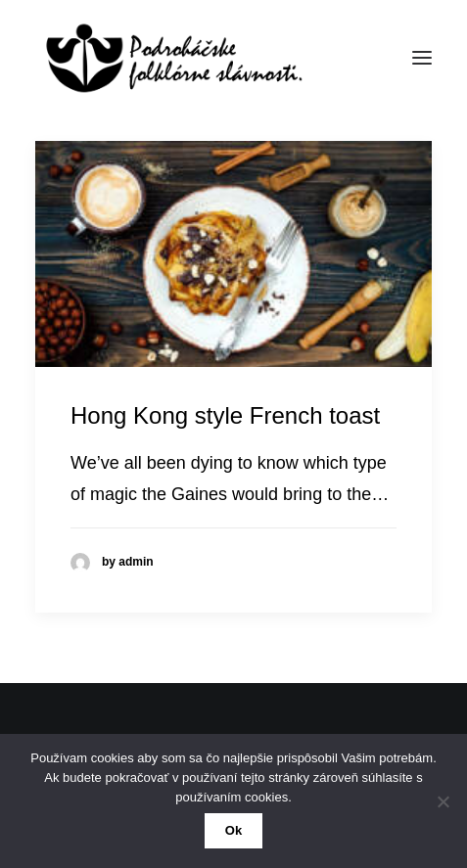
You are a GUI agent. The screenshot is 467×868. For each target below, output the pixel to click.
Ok (233, 830)
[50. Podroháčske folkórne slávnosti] (169, 58)
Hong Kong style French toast (225, 415)
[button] (422, 58)
